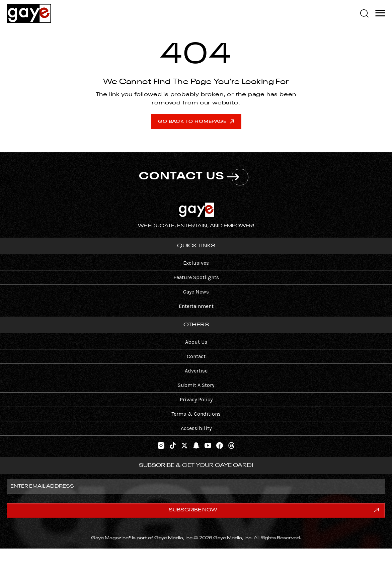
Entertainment (196, 306)
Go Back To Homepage (196, 122)
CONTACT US (194, 177)
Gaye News (196, 292)
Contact (196, 356)
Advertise (196, 371)
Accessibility (196, 428)
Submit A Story (196, 385)
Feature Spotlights (196, 277)
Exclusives (196, 263)
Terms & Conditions (196, 414)
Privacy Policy (196, 399)
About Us (196, 342)
